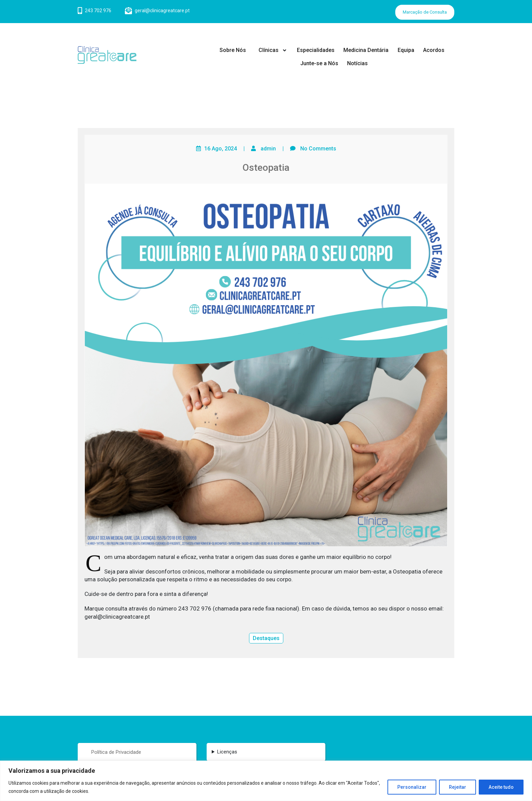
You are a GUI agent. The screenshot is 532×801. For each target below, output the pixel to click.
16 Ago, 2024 (221, 149)
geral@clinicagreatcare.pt (162, 11)
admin (268, 149)
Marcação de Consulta (425, 12)
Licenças (227, 752)
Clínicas (269, 50)
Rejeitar (458, 787)
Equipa (406, 50)
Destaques (266, 638)
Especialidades (316, 50)
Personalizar (412, 787)
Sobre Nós (233, 50)
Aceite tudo (501, 787)
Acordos (434, 50)
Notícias (357, 63)
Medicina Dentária (366, 50)
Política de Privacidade (116, 752)
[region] (266, 781)
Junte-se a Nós (319, 63)
